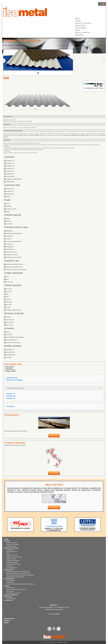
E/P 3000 (9, 292)
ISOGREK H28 (10, 177)
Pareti (7, 200)
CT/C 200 (9, 289)
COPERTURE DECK (12, 552)
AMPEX (8, 317)
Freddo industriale (13, 273)
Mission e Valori (12, 543)
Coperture (9, 157)
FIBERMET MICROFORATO (14, 234)
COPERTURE (10, 550)
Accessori (9, 328)
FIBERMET (9, 231)
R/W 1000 (9, 302)
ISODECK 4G (10, 191)
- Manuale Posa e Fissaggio (14, 380)
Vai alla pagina (54, 507)
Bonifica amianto (13, 346)
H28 (7, 297)
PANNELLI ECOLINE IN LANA (14, 557)
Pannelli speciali (13, 215)
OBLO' (8, 332)
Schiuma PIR (10, 582)
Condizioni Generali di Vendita (16, 589)
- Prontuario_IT (10, 394)
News (7, 623)
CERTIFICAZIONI (80, 28)
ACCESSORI (10, 566)
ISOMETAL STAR (11, 209)
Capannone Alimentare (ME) (15, 577)
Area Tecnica (11, 588)
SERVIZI (78, 30)
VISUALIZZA (54, 436)
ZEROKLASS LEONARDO (14, 257)
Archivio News (11, 598)
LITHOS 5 (9, 239)
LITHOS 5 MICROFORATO (14, 242)
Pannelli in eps (12, 261)
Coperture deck (12, 185)
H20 (7, 294)
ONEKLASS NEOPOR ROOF (15, 264)
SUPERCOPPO (11, 355)
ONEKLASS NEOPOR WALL (14, 267)
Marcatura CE (11, 580)
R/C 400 (9, 300)
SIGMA (8, 197)
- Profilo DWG (8, 368)
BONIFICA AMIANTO (12, 568)
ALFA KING (9, 282)
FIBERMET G (10, 247)
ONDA (8, 212)
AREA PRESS (79, 35)
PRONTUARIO (9, 600)
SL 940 (8, 307)
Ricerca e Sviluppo (12, 544)
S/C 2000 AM (10, 322)
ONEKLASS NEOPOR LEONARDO (16, 270)
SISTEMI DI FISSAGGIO (13, 343)
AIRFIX (8, 219)
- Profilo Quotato (9, 367)
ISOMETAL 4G (10, 163)
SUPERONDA (10, 182)
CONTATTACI (54, 473)
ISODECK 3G (10, 189)
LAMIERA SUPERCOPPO (14, 310)
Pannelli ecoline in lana (16, 227)
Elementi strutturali (14, 313)
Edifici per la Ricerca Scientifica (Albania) (20, 575)
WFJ (8, 279)
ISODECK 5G (10, 194)
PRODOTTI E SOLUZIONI (83, 23)
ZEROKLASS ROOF (12, 255)
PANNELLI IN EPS (11, 559)
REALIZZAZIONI (80, 26)
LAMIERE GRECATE (12, 562)
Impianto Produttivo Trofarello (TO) (18, 573)
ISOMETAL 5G (10, 166)
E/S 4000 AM (10, 320)
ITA (100, 4)
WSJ (8, 277)
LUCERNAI (9, 335)
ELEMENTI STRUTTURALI (13, 564)
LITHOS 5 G (10, 244)
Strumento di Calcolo (14, 593)
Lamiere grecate (13, 285)
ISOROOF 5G (10, 174)
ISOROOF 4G (10, 171)
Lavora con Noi (11, 546)
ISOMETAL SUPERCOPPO (14, 179)
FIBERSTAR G (10, 249)
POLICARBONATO (12, 340)
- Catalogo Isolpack (10, 371)
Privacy (7, 621)
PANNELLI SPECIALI (12, 555)
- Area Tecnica (10, 406)
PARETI (8, 553)
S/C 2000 (9, 305)
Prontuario (10, 591)
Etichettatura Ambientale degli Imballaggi (20, 584)
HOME (77, 19)
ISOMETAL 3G (10, 161)
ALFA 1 (8, 204)
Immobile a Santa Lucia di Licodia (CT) (18, 571)
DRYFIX (9, 221)
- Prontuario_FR (10, 398)
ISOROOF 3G (10, 169)
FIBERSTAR (10, 236)
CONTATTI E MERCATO (83, 33)
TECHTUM (9, 224)
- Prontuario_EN (10, 396)
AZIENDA (78, 21)
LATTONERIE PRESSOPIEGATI (15, 337)
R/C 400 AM (10, 325)
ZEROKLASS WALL (12, 252)
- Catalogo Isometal (12, 378)
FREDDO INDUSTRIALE (13, 561)
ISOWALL (9, 206)
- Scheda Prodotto (10, 370)
